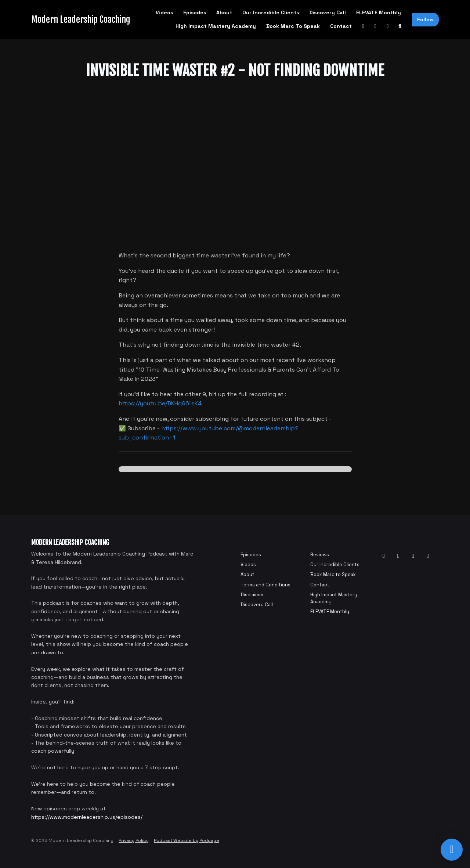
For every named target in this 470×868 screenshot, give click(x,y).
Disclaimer (252, 595)
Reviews (320, 555)
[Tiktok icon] (428, 556)
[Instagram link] (388, 26)
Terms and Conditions (265, 585)
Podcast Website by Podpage (187, 840)
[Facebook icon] (398, 556)
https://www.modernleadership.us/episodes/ (87, 817)
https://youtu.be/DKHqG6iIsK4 (160, 403)
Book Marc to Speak (293, 26)
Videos (164, 12)
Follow (425, 19)
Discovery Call (328, 12)
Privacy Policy (134, 840)
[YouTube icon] (384, 556)
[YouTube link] (363, 26)
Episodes (195, 12)
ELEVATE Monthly (379, 12)
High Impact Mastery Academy (216, 26)
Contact (341, 26)
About (224, 12)
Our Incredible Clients (271, 12)
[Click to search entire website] (400, 26)
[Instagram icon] (413, 556)
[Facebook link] (376, 26)
